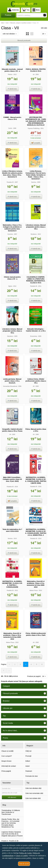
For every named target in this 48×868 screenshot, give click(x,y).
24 (44, 34)
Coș (26, 10)
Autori (28, 766)
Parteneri (29, 771)
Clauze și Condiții (22, 856)
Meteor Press (34, 590)
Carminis (10, 234)
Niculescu (34, 234)
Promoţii (28, 756)
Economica (34, 336)
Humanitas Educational (10, 386)
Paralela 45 (10, 182)
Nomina (34, 182)
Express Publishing (34, 128)
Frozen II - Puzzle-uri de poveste (10, 842)
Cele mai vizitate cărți (33, 798)
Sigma (10, 286)
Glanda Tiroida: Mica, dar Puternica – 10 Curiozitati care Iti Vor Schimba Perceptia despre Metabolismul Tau (10, 823)
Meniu (36, 10)
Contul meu (14, 10)
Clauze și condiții (7, 751)
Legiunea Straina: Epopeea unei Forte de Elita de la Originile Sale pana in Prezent (12, 834)
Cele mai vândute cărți (33, 788)
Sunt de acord (24, 864)
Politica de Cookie (25, 853)
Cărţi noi (28, 751)
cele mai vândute (10, 34)
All (34, 74)
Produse (8, 15)
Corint (10, 128)
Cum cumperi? (7, 756)
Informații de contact (9, 766)
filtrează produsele (24, 40)
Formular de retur (32, 776)
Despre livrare (6, 761)
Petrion (10, 74)
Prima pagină (6, 771)
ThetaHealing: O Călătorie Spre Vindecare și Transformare (11, 812)
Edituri (28, 761)
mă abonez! (12, 797)
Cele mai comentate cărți (34, 793)
